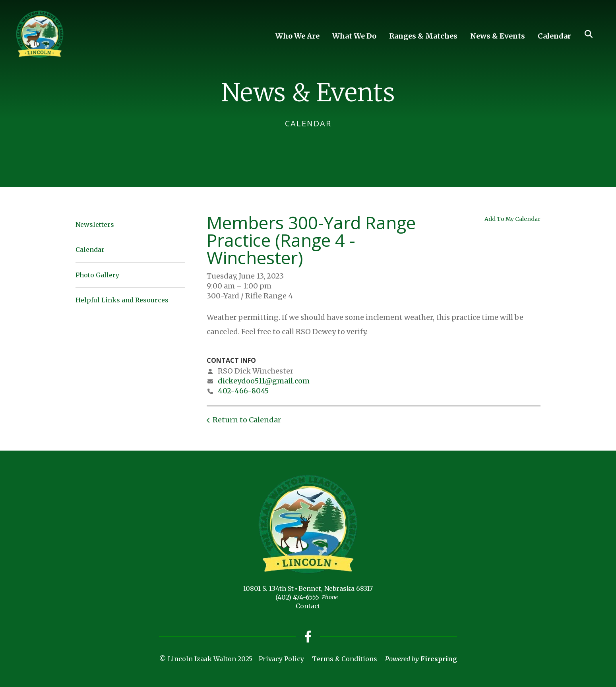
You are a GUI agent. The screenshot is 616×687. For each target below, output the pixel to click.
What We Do (354, 36)
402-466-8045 (243, 391)
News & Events (498, 36)
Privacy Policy (281, 659)
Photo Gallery (97, 275)
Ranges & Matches (423, 36)
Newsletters (95, 224)
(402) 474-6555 (297, 597)
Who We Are (297, 36)
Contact (308, 606)
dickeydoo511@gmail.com (264, 381)
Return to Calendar (247, 420)
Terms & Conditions (345, 659)
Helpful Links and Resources (122, 300)
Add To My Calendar (512, 219)
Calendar (554, 36)
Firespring (439, 659)
